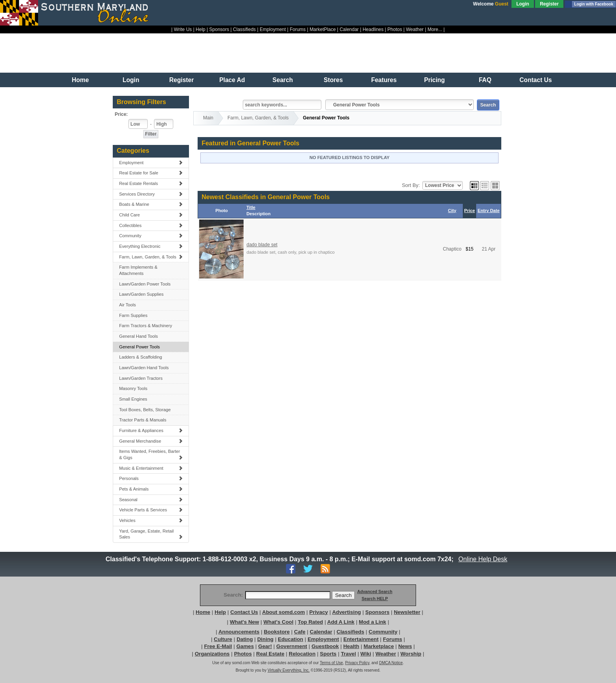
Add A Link (341, 622)
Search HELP (375, 599)
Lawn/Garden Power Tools (145, 284)
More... (435, 29)
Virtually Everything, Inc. (289, 670)
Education (290, 639)
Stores (333, 80)
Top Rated (310, 622)
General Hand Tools (138, 336)
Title (251, 207)
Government (292, 646)
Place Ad (232, 80)
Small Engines (133, 399)
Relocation (302, 654)
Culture (223, 639)
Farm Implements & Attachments (138, 270)
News (405, 646)
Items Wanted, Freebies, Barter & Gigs (151, 454)
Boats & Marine (151, 204)
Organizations (212, 654)
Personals (151, 478)
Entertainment (361, 639)
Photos (395, 29)
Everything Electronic (151, 246)
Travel (349, 654)
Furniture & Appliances (151, 430)
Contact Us (535, 80)
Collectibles (151, 225)
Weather (415, 29)
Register (549, 4)
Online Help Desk (483, 559)
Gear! (265, 646)
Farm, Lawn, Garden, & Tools (151, 257)
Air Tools (127, 305)
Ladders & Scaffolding (140, 357)
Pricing (435, 80)
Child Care (151, 215)
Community (151, 236)
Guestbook (325, 646)
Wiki (366, 654)
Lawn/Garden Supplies (141, 294)
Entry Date (489, 211)
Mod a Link (372, 622)
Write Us (183, 29)
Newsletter (407, 612)
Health (351, 646)
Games (245, 646)
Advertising (346, 612)
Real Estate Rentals (151, 183)
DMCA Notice (391, 663)
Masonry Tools (133, 388)
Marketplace (379, 646)
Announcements (239, 632)
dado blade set (262, 245)
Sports (328, 654)
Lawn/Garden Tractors (141, 378)
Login (523, 4)
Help (201, 29)
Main (208, 118)
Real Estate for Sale (151, 173)
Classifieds (244, 29)
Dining (265, 639)
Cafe (300, 632)
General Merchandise (151, 441)
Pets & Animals (151, 489)
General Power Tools (139, 347)
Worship (411, 654)
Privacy (318, 612)
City (452, 211)
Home (80, 80)
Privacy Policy (357, 663)
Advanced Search (375, 591)
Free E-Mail (218, 646)
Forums (298, 29)
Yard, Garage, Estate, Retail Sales (151, 534)
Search (283, 80)
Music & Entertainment (151, 468)
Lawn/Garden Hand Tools (144, 368)
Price (470, 211)
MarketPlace (323, 29)
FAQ (485, 80)
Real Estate (270, 654)
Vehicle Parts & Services (151, 510)
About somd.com (283, 612)
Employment (273, 29)
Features (384, 80)
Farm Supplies (133, 315)
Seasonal (151, 500)
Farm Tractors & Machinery (146, 326)
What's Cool (278, 622)
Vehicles (151, 520)
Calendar (349, 29)
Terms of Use (331, 663)
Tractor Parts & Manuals (143, 420)
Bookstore (277, 632)
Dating (245, 639)
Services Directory (151, 194)
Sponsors (219, 29)
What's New (244, 622)
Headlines (373, 29)
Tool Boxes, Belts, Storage (145, 410)
